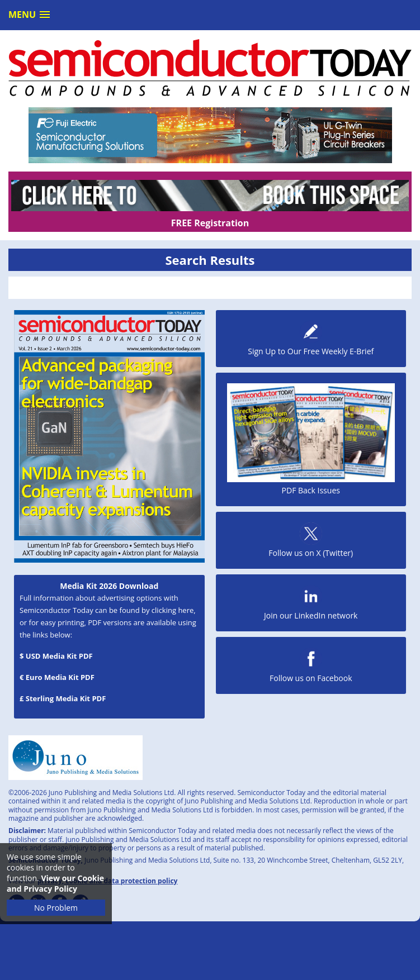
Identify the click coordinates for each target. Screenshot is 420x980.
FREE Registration (210, 223)
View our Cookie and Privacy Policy (55, 883)
